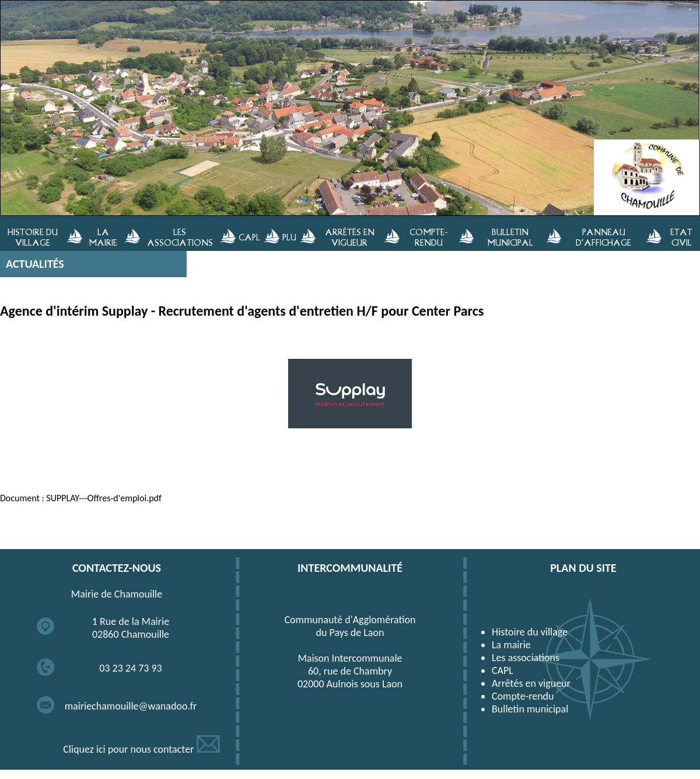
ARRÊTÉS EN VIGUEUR (350, 237)
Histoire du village (530, 632)
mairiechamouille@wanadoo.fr (131, 706)
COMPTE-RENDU (429, 237)
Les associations (526, 658)
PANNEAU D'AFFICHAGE (603, 237)
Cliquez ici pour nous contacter (141, 749)
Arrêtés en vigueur (531, 683)
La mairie (511, 645)
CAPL (249, 237)
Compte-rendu (523, 696)
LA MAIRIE (103, 237)
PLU (289, 237)
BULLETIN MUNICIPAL (510, 237)
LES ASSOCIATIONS (180, 237)
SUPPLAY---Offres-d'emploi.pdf (104, 498)
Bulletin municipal (530, 709)
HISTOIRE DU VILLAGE (33, 237)
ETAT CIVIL (681, 237)
